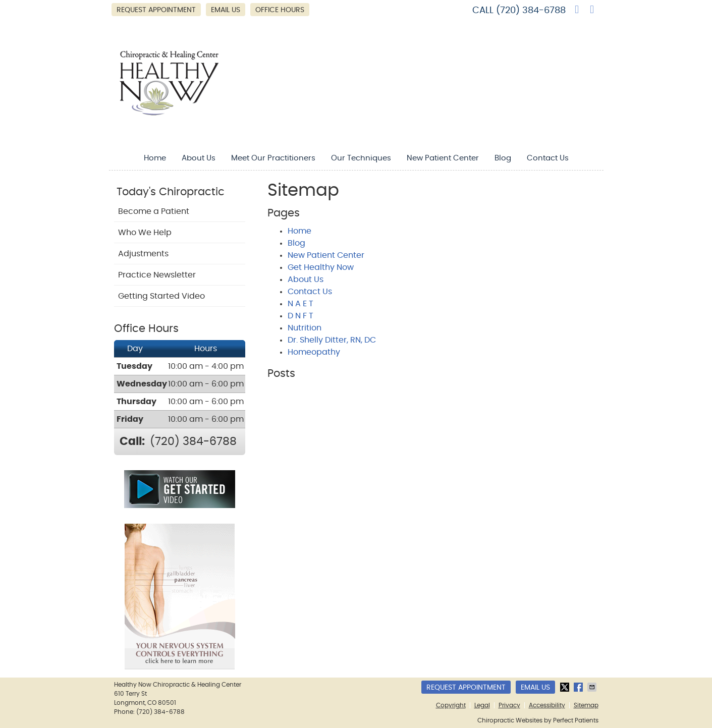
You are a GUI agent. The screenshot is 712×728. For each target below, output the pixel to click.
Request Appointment (156, 10)
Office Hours (280, 10)
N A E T (300, 304)
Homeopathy (314, 352)
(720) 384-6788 (531, 11)
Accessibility (547, 705)
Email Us (226, 10)
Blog (503, 158)
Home (155, 158)
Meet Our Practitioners (273, 158)
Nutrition (305, 328)
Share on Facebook (579, 687)
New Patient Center (443, 158)
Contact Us (548, 158)
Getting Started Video (161, 296)
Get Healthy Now (321, 267)
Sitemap (586, 705)
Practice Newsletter (157, 275)
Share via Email (593, 687)
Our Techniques (361, 158)
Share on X (566, 687)
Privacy (509, 705)
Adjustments (143, 254)
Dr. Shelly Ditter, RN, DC (332, 340)
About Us (199, 158)
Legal (482, 705)
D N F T (300, 316)
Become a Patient (154, 211)
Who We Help (145, 233)
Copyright (451, 705)
